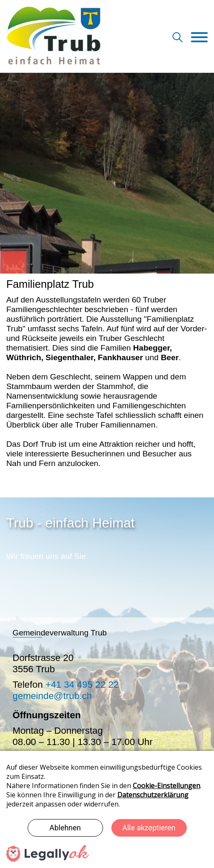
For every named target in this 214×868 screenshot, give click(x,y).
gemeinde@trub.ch (52, 696)
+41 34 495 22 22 (82, 685)
